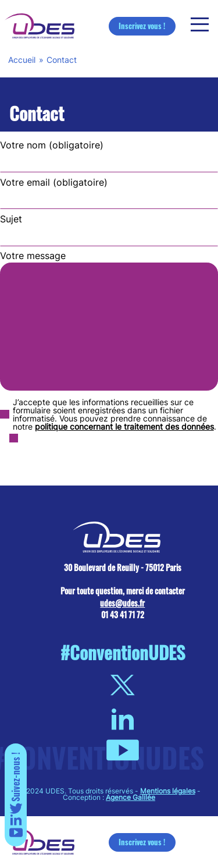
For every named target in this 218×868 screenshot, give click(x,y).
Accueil (22, 60)
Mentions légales (168, 791)
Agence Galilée (131, 797)
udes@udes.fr (122, 603)
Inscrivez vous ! (142, 26)
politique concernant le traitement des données (124, 426)
